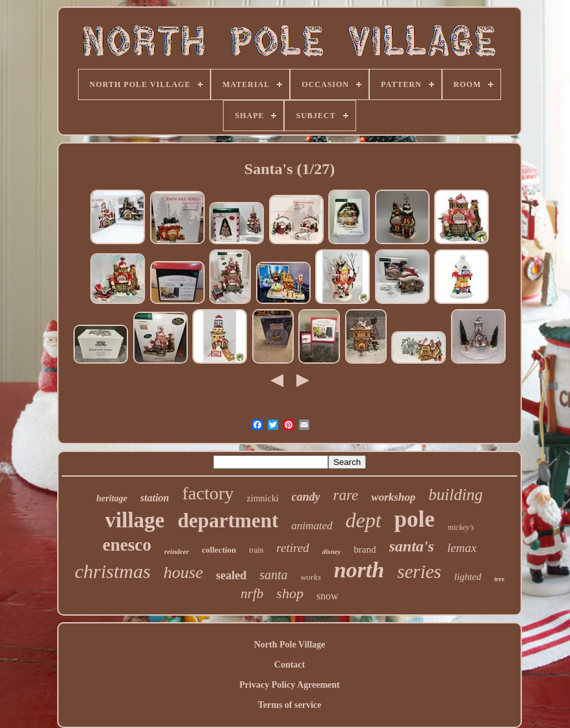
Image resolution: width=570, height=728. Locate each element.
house (184, 572)
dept (364, 520)
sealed (231, 575)
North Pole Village (290, 645)
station (155, 498)
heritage (111, 498)
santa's (412, 546)
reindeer (177, 551)
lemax (462, 548)
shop (290, 593)
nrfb (252, 594)
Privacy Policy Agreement (289, 685)
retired (292, 548)
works (311, 577)
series (419, 571)
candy (306, 497)
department (228, 521)
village (135, 520)
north (359, 570)
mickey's (461, 527)
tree (500, 579)
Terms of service (290, 705)
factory (208, 493)
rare (346, 495)
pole (415, 519)
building (455, 495)
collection (219, 550)
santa (273, 575)
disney (332, 551)
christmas (113, 571)
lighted (468, 577)
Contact (290, 665)
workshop (393, 497)
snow (328, 596)
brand (365, 549)
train (256, 550)
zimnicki (263, 498)
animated (312, 526)
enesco (127, 545)
